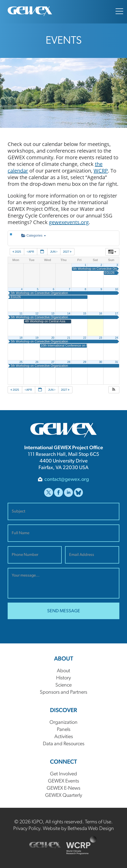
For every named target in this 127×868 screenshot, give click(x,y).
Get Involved (63, 774)
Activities (64, 737)
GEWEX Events (63, 781)
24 (117, 338)
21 (69, 338)
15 (85, 313)
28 (69, 362)
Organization (63, 723)
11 (21, 313)
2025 (17, 252)
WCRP (101, 170)
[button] (114, 390)
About (63, 671)
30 (100, 362)
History (63, 678)
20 (53, 338)
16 (100, 313)
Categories (34, 235)
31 (117, 362)
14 (69, 313)
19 (37, 338)
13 (53, 313)
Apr (31, 252)
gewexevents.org (69, 222)
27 (53, 362)
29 (85, 362)
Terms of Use (98, 822)
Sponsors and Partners (63, 692)
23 (100, 338)
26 (37, 362)
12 (37, 313)
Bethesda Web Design (91, 829)
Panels (64, 730)
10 (117, 289)
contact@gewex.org (67, 480)
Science (63, 685)
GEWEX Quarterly (64, 796)
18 (21, 338)
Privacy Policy (27, 829)
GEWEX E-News (63, 788)
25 (21, 362)
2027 (68, 252)
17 (117, 313)
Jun (54, 252)
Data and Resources (64, 744)
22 (85, 338)
